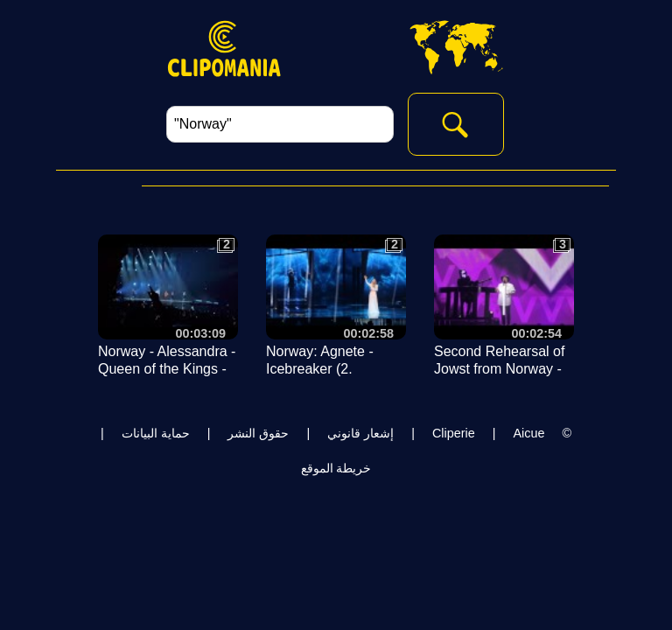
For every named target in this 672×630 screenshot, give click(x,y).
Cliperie (454, 433)
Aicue (528, 433)
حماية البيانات (156, 433)
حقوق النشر (258, 433)
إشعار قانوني (360, 433)
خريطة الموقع (336, 468)
